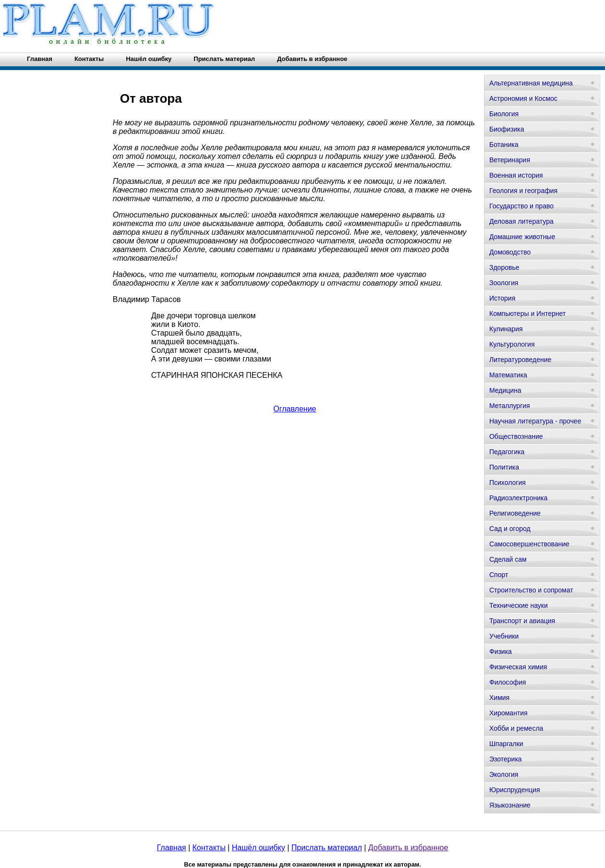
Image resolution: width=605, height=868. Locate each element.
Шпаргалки (506, 744)
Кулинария (506, 329)
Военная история (516, 175)
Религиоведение (515, 513)
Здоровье (504, 267)
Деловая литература (521, 221)
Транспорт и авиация (522, 621)
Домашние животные (522, 237)
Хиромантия (508, 713)
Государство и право (521, 206)
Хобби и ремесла (516, 728)
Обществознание (516, 436)
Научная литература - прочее (535, 421)
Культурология (512, 344)
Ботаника (504, 145)
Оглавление (295, 409)
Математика (508, 375)
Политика (504, 467)
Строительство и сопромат (531, 590)
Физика (501, 651)
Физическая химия (518, 667)
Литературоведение (520, 360)
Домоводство (510, 252)
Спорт (499, 575)
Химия (499, 698)
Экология (504, 774)
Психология (508, 482)
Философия (508, 682)
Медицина (505, 390)
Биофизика (507, 129)
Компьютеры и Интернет (527, 313)
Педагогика (507, 452)
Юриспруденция (515, 790)
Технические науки (519, 605)
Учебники (504, 636)
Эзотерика (506, 759)
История (502, 298)
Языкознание (510, 805)
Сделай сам (508, 559)
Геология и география (523, 191)
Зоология (504, 283)
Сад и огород (510, 529)
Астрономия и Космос (523, 98)
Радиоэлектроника (518, 498)
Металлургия (510, 406)
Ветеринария (510, 160)
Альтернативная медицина (531, 83)
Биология (504, 114)
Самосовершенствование (529, 544)
